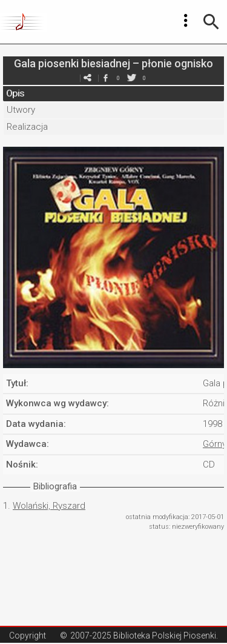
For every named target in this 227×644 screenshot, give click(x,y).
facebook (106, 78)
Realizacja (27, 127)
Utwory (21, 110)
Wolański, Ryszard (49, 506)
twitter (132, 78)
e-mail (88, 78)
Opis (15, 93)
